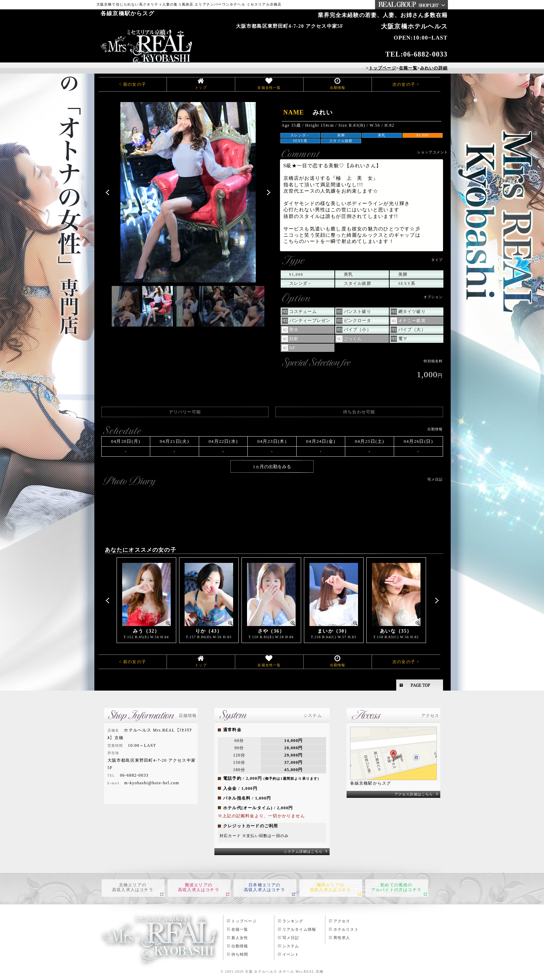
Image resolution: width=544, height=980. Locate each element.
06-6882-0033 (425, 54)
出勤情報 (338, 88)
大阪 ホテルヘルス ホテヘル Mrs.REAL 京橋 (284, 971)
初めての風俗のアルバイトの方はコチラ (396, 887)
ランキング (293, 921)
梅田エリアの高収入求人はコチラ (330, 887)
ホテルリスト (346, 929)
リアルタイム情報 (299, 929)
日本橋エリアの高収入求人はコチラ (265, 887)
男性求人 (342, 938)
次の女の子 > (406, 84)
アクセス (342, 921)
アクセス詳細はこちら (414, 794)
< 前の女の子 (133, 84)
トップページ (244, 921)
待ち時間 (240, 954)
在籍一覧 (240, 929)
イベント (291, 954)
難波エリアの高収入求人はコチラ (199, 887)
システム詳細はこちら (303, 851)
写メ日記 (291, 938)
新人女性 (240, 938)
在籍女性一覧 (269, 88)
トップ (201, 88)
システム (291, 946)
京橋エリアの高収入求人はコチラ (133, 887)
